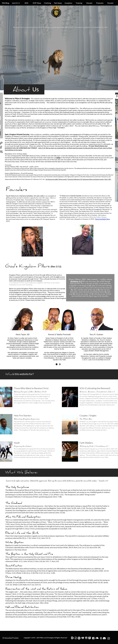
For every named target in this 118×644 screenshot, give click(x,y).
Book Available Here (103, 219)
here (98, 126)
